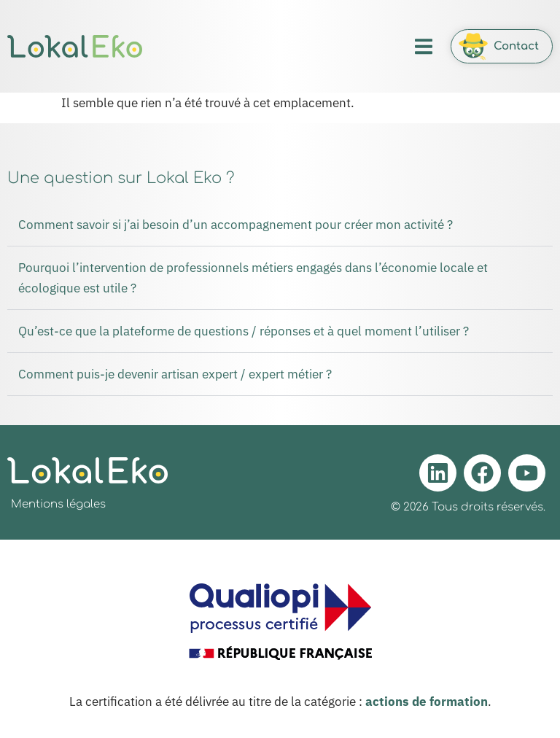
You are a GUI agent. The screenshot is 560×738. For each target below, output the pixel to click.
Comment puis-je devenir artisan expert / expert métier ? (175, 374)
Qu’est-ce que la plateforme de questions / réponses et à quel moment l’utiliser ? (244, 331)
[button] (423, 46)
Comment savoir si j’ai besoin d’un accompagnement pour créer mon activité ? (236, 225)
